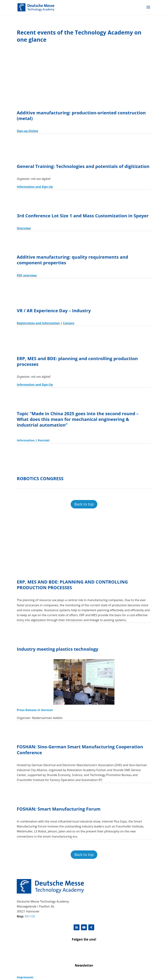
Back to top (84, 504)
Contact (69, 323)
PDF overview (27, 275)
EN (27, 916)
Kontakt (44, 440)
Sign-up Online (27, 131)
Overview (24, 228)
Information (26, 440)
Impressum (25, 977)
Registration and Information (38, 323)
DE (33, 916)
